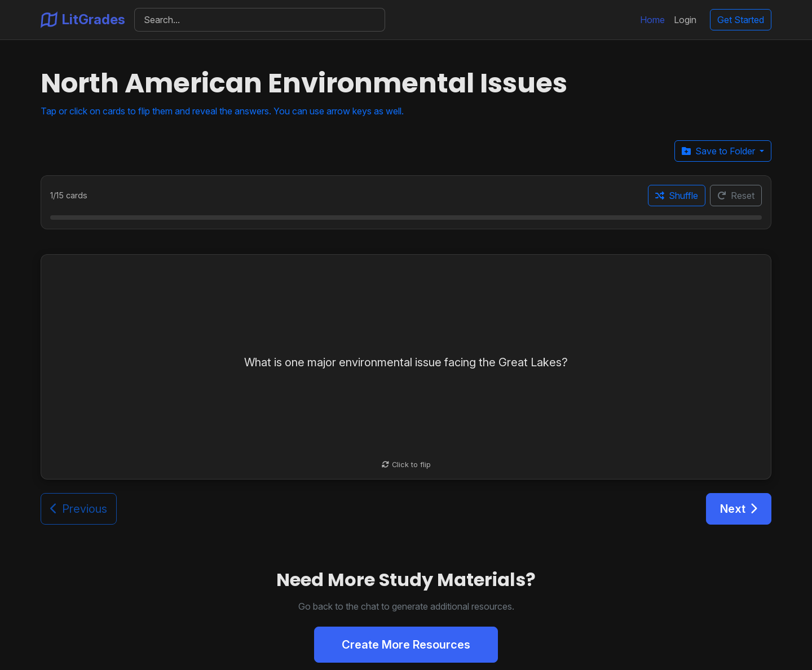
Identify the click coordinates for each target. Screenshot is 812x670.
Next (739, 509)
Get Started (741, 20)
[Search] (260, 20)
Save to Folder (720, 151)
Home (652, 20)
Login (685, 20)
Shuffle (677, 196)
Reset (736, 196)
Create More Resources (406, 645)
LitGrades (83, 20)
